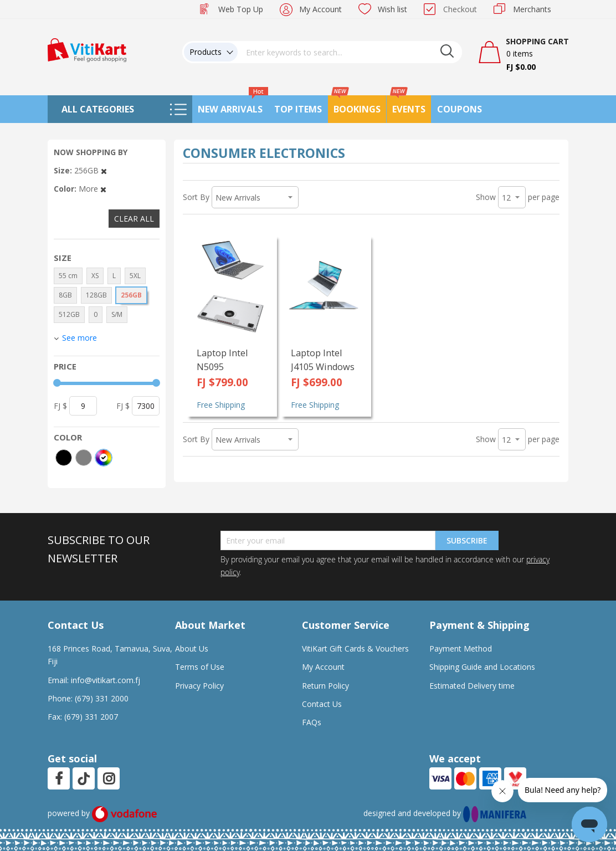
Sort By (196, 197)
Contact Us (322, 704)
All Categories (98, 109)
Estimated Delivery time (472, 686)
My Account (320, 9)
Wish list (392, 9)
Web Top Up (241, 9)
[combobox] (350, 52)
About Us (192, 648)
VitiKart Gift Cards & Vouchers (355, 648)
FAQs (312, 722)
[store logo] (87, 49)
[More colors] (104, 458)
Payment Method (461, 648)
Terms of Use (200, 667)
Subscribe (467, 540)
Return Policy (325, 686)
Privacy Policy (199, 686)
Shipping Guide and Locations (482, 667)
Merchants (532, 9)
